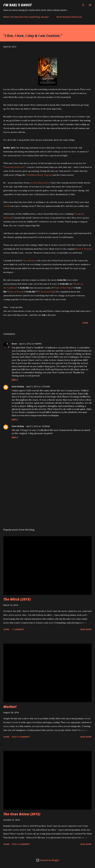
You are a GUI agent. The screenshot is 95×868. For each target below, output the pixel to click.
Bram (14, 344)
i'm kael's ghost (18, 5)
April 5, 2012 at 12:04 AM (38, 386)
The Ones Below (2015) (22, 814)
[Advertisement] (47, 500)
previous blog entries (39, 183)
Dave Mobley (18, 386)
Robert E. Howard (83, 249)
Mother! (10, 707)
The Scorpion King (46, 292)
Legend (48, 175)
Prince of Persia (15, 292)
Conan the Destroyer (14, 167)
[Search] (83, 5)
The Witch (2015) (17, 599)
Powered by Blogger (48, 860)
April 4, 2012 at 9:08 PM (30, 344)
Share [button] (85, 323)
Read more (86, 629)
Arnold (6, 206)
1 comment (18, 629)
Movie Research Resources (69, 17)
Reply (15, 380)
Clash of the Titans (63, 288)
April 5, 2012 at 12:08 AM (38, 426)
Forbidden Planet (34, 175)
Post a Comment (21, 737)
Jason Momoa (30, 261)
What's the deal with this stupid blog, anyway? (26, 17)
